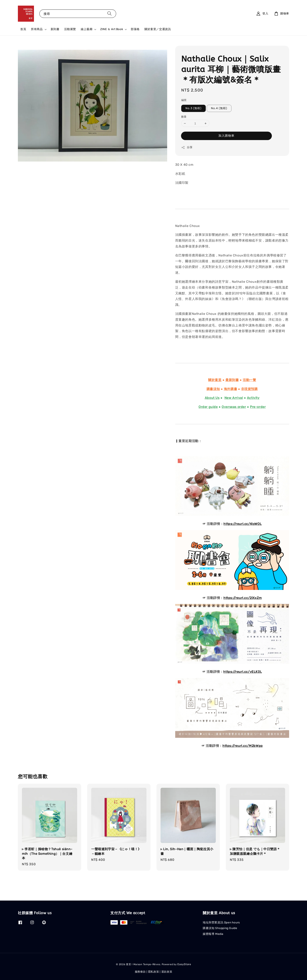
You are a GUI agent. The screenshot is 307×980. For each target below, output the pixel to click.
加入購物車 (226, 136)
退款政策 (167, 972)
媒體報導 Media (213, 934)
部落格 (135, 29)
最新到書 (232, 380)
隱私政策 (154, 972)
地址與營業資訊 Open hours (221, 923)
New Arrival (234, 398)
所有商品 (37, 29)
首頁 (23, 29)
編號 (184, 100)
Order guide (208, 407)
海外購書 (230, 389)
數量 (184, 117)
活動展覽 (70, 29)
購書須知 (213, 389)
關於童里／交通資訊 (158, 29)
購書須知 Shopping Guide (220, 928)
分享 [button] (187, 147)
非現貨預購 (249, 389)
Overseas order (234, 407)
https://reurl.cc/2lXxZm (243, 598)
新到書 (55, 29)
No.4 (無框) (219, 108)
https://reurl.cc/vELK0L (243, 672)
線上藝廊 (87, 29)
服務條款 (140, 972)
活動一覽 (249, 380)
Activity (253, 398)
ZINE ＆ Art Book (112, 29)
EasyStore (184, 964)
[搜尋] (109, 14)
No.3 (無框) (193, 108)
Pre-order (258, 407)
